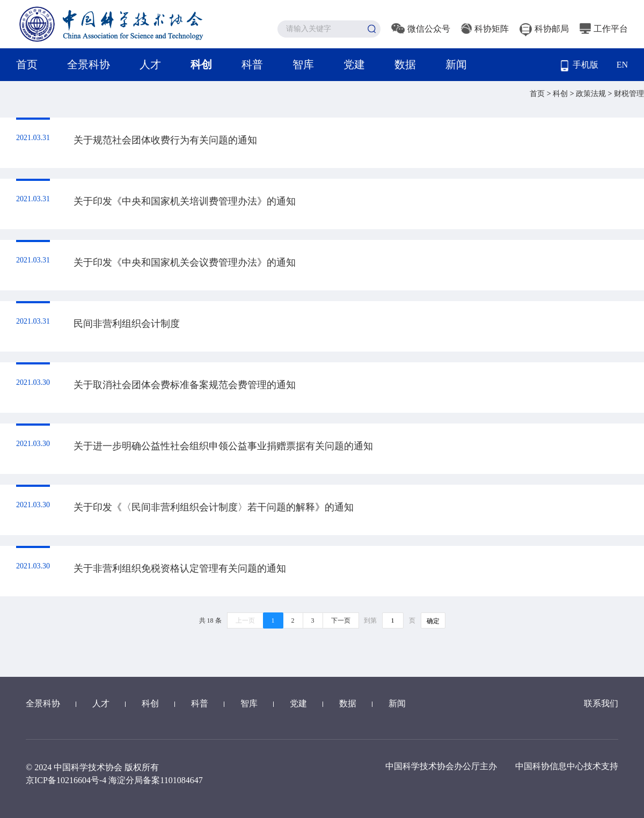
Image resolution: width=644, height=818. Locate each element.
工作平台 (604, 29)
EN (622, 65)
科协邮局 (544, 29)
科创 (201, 64)
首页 (27, 64)
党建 (354, 64)
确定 (433, 621)
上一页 (245, 620)
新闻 (456, 64)
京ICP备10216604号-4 (66, 780)
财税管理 (629, 94)
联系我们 (601, 703)
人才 (150, 64)
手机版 (580, 66)
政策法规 (592, 94)
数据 (405, 64)
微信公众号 (421, 29)
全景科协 (89, 64)
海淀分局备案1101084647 (155, 780)
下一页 (341, 620)
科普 (252, 64)
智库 (303, 64)
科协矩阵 (485, 29)
